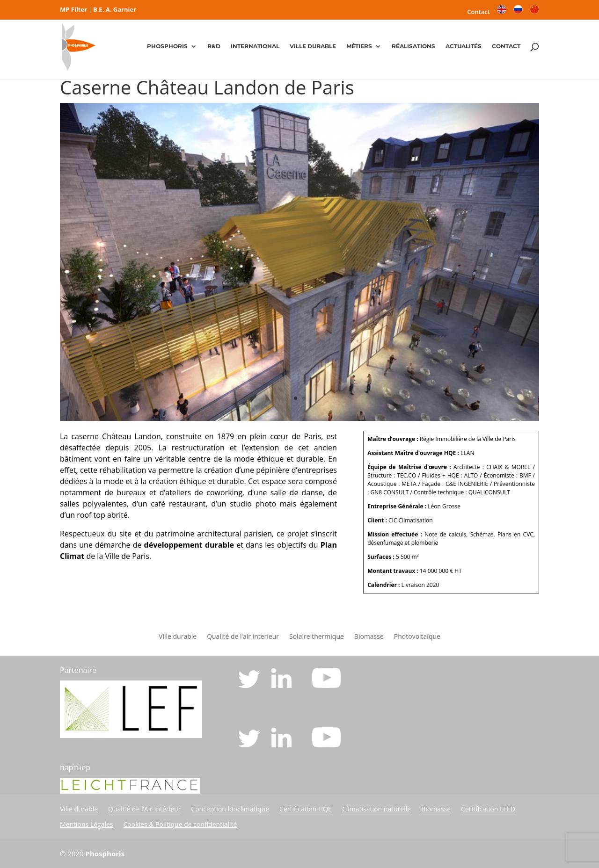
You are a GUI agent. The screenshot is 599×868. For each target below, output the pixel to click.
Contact (478, 12)
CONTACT (506, 47)
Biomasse (369, 637)
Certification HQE (306, 809)
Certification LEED (488, 809)
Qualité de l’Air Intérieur (144, 809)
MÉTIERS (359, 47)
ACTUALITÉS (464, 47)
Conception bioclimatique (230, 809)
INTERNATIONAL (255, 47)
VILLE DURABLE (313, 47)
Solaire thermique (317, 637)
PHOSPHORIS (167, 47)
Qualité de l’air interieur (243, 637)
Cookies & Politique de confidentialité (180, 824)
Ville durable (178, 637)
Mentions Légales (87, 824)
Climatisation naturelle (376, 809)
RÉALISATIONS (413, 47)
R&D (214, 47)
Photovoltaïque (417, 637)
